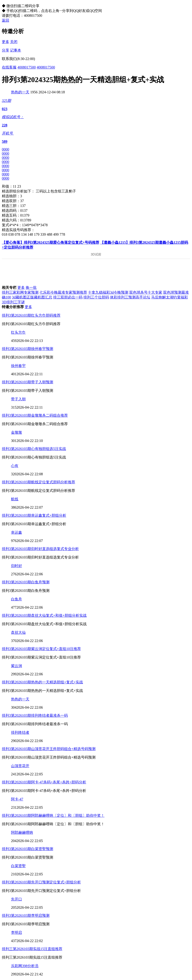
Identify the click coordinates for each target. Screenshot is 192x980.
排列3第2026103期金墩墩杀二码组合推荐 (35, 415)
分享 (5, 50)
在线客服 (9, 67)
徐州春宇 (18, 366)
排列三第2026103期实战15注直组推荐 (32, 949)
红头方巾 (18, 332)
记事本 (16, 50)
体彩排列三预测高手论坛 (130, 297)
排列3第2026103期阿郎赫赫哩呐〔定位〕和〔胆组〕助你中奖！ (53, 815)
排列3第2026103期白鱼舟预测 (26, 582)
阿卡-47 (17, 799)
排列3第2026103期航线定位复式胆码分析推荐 (38, 482)
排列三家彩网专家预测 (20, 292)
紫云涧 (16, 666)
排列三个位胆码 (96, 297)
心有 (15, 466)
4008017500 (27, 67)
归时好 (16, 566)
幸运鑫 (16, 532)
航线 (15, 499)
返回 (5, 20)
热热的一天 (20, 92)
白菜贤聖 (18, 866)
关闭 (14, 42)
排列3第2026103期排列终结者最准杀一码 (35, 715)
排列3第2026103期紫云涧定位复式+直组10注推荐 (41, 649)
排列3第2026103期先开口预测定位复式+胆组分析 (41, 882)
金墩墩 (16, 432)
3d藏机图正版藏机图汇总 (32, 297)
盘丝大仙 (18, 632)
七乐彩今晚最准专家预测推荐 (63, 292)
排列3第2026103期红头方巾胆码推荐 (31, 315)
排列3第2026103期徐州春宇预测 (27, 349)
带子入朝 (18, 399)
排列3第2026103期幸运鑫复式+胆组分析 (34, 515)
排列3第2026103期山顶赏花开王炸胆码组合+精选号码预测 (49, 749)
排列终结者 (20, 732)
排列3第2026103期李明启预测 (26, 916)
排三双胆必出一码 (68, 297)
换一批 (31, 288)
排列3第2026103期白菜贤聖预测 (27, 849)
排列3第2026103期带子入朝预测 (27, 382)
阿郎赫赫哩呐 (22, 832)
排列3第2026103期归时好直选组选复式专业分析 (40, 549)
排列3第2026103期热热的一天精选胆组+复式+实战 (42, 682)
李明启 (16, 933)
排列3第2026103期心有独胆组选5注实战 (34, 449)
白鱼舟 (16, 599)
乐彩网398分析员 (25, 966)
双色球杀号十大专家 (146, 292)
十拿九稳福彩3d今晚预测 (108, 292)
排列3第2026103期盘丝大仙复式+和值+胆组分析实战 (44, 615)
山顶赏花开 (20, 766)
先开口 (16, 899)
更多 (5, 42)
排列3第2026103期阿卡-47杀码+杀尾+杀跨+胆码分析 (44, 782)
